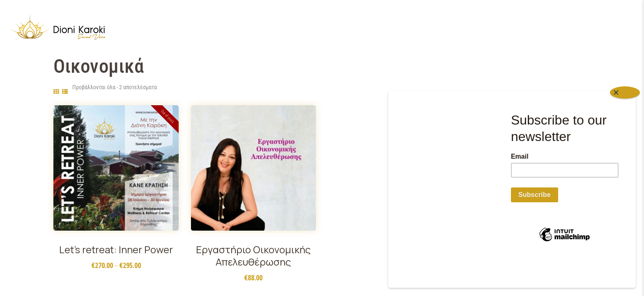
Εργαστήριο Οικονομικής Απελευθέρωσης (253, 256)
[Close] (625, 122)
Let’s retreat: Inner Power (116, 250)
